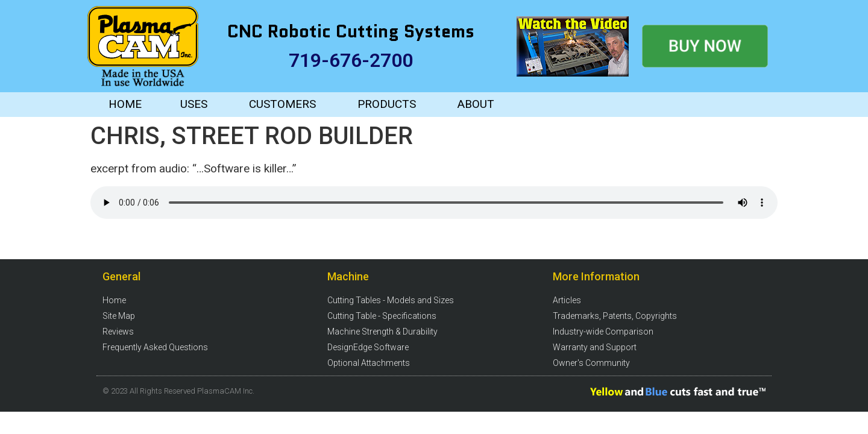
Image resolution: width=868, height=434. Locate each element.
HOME (125, 104)
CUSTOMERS (282, 104)
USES (194, 104)
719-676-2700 (351, 60)
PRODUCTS (387, 104)
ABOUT (476, 104)
